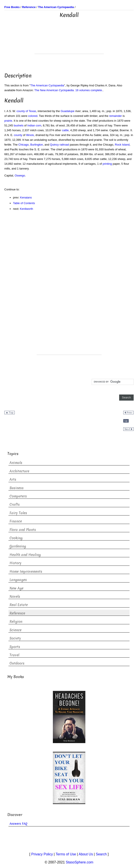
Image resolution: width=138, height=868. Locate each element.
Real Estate (19, 605)
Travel (14, 655)
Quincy (54, 145)
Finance (16, 521)
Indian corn (34, 125)
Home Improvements (26, 572)
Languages (18, 580)
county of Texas (26, 111)
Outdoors (17, 663)
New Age (16, 588)
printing (107, 164)
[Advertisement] (69, 43)
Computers (18, 496)
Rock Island (122, 145)
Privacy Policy (42, 854)
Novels (15, 597)
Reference (17, 613)
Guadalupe (68, 111)
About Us (86, 854)
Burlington (37, 145)
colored (33, 116)
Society (15, 638)
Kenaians (26, 197)
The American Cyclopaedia (47, 85)
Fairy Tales (18, 513)
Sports (15, 647)
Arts (13, 479)
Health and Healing (25, 555)
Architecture (19, 471)
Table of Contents (24, 203)
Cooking (16, 538)
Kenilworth (27, 209)
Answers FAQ (18, 824)
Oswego (20, 175)
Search (101, 854)
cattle (65, 130)
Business (17, 488)
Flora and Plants (23, 530)
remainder (116, 116)
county (18, 135)
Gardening (18, 546)
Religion (16, 622)
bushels (19, 125)
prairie (8, 121)
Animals (16, 463)
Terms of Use (66, 854)
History (15, 563)
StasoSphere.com (80, 862)
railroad (64, 145)
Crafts (15, 505)
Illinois (30, 135)
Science (15, 630)
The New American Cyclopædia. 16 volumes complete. (69, 90)
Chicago (24, 145)
